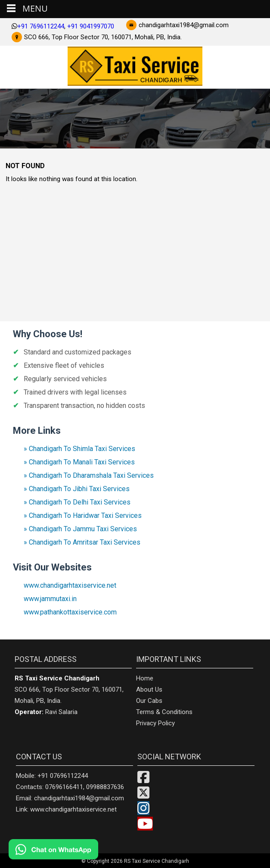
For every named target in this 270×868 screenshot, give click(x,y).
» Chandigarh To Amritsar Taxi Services (82, 542)
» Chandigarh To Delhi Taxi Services (77, 502)
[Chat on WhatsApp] (78, 849)
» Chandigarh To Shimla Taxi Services (79, 449)
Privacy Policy (155, 723)
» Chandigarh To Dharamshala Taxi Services (89, 475)
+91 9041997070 (91, 26)
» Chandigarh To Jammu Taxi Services (80, 529)
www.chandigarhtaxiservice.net (70, 585)
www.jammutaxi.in (50, 599)
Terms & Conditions (164, 712)
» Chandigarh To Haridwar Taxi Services (83, 515)
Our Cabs (149, 701)
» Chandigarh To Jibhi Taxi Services (77, 489)
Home (145, 678)
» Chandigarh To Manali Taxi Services (79, 462)
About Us (149, 689)
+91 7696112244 (41, 26)
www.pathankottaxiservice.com (70, 612)
